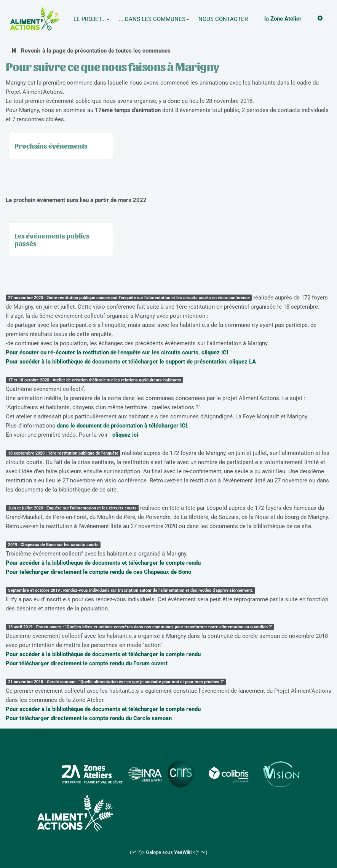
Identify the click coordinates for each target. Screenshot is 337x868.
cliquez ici (125, 435)
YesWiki (183, 852)
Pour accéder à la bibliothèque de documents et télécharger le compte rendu (103, 563)
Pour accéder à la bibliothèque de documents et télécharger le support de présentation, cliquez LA (131, 362)
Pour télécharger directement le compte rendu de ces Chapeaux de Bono (98, 572)
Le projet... (92, 19)
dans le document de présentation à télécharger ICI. (123, 426)
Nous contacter (223, 19)
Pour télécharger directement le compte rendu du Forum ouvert (87, 663)
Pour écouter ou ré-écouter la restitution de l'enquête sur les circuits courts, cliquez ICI (117, 352)
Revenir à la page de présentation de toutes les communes (91, 51)
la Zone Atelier (283, 19)
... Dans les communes (154, 19)
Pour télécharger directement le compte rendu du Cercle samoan (89, 718)
